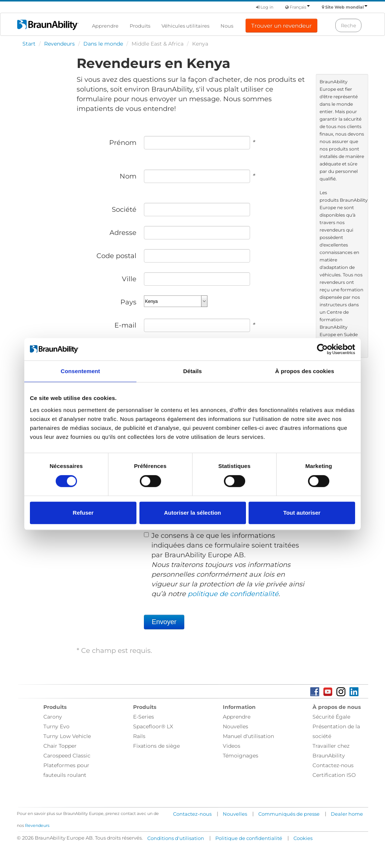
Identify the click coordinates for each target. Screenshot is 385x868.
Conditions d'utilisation (176, 838)
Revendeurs (59, 44)
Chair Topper (60, 746)
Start (29, 44)
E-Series (144, 717)
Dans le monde (103, 44)
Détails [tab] (192, 371)
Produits (140, 26)
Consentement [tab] (80, 371)
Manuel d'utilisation (248, 736)
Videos (232, 746)
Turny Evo (56, 726)
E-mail (125, 325)
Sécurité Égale (331, 717)
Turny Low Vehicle (67, 736)
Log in (265, 7)
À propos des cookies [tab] (305, 371)
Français (300, 7)
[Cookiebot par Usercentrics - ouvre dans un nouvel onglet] (322, 349)
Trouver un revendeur (281, 26)
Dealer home (347, 814)
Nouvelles (235, 726)
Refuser (83, 513)
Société (124, 210)
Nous (227, 26)
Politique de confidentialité (249, 838)
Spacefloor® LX (153, 726)
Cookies (303, 838)
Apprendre (105, 26)
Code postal (116, 256)
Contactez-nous (333, 765)
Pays (128, 302)
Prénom (123, 143)
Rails (139, 736)
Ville (129, 279)
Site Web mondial (346, 7)
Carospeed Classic (67, 756)
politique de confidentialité (233, 594)
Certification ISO (334, 775)
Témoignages (241, 756)
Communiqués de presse (289, 814)
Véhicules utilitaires (185, 26)
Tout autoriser (302, 513)
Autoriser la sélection (193, 513)
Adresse (123, 233)
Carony (53, 717)
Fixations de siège (156, 746)
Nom (128, 176)
